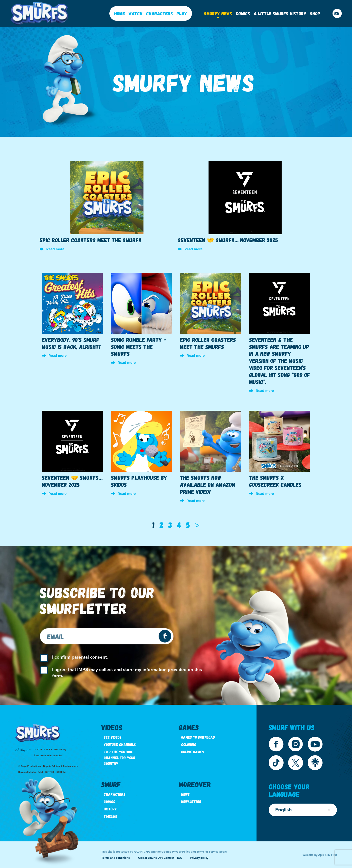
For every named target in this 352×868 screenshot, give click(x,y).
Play (182, 13)
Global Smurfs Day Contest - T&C (160, 858)
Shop (315, 13)
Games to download (198, 737)
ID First (332, 855)
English (303, 810)
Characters (160, 13)
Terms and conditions (116, 858)
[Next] (197, 525)
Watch (136, 13)
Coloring (189, 744)
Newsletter (191, 802)
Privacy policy (199, 858)
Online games (193, 752)
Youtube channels (120, 744)
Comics (243, 13)
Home (120, 13)
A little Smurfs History (280, 13)
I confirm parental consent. (80, 657)
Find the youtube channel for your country (120, 758)
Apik (321, 855)
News (186, 794)
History (110, 809)
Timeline (111, 816)
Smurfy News (218, 13)
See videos (113, 737)
